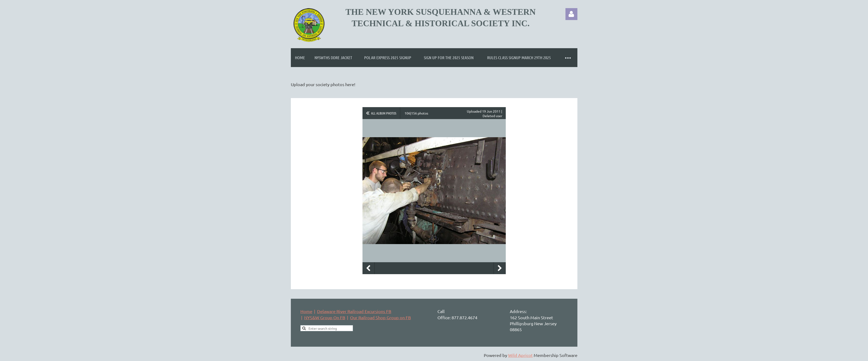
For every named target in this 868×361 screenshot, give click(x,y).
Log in (571, 14)
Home (306, 311)
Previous (368, 268)
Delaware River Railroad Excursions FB (354, 311)
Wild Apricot (520, 355)
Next (500, 268)
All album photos (384, 113)
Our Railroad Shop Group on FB (381, 317)
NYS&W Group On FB (325, 317)
